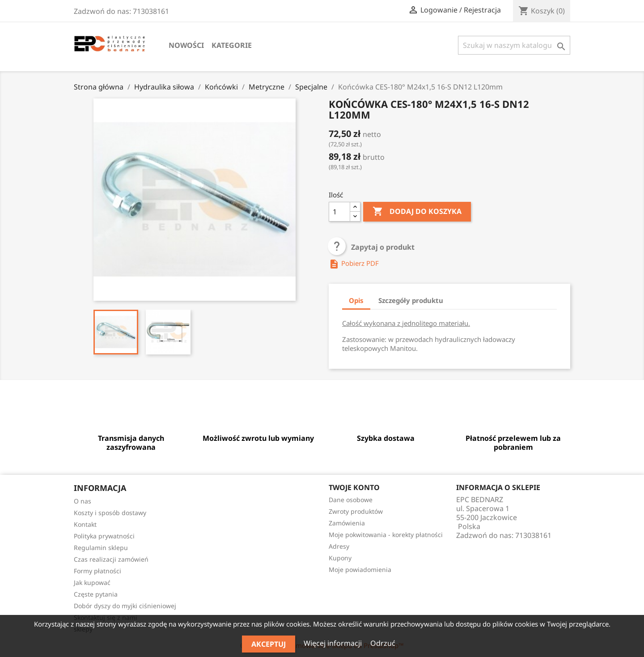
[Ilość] (339, 212)
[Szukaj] (514, 45)
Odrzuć (383, 643)
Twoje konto (354, 487)
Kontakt (85, 524)
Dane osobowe (351, 500)
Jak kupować (92, 582)
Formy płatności (97, 571)
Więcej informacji (334, 643)
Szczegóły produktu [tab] (411, 300)
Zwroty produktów (356, 511)
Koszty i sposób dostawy (110, 513)
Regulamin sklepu (101, 548)
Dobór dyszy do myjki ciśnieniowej (125, 606)
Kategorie (232, 45)
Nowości (186, 45)
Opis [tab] (356, 300)
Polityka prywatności (104, 536)
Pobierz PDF (354, 263)
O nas (83, 501)
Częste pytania (96, 594)
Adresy (339, 546)
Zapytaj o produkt (372, 247)
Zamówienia (347, 523)
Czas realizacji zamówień (111, 559)
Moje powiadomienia (360, 570)
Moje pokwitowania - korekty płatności (386, 535)
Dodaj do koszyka (417, 212)
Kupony (340, 558)
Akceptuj (269, 644)
